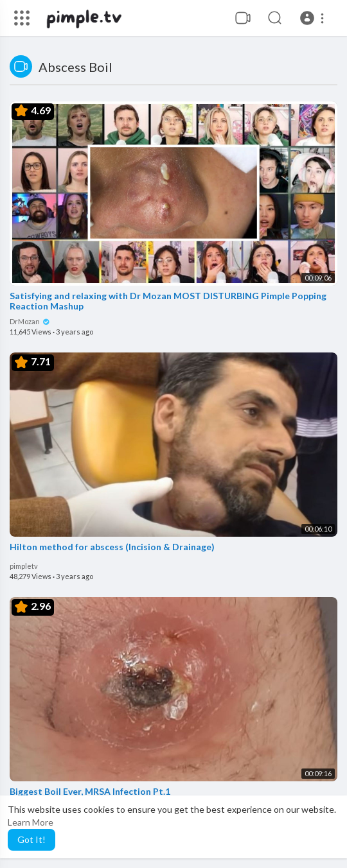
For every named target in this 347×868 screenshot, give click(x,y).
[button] (314, 18)
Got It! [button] (31, 839)
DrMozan (30, 321)
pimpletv (24, 566)
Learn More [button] (31, 822)
